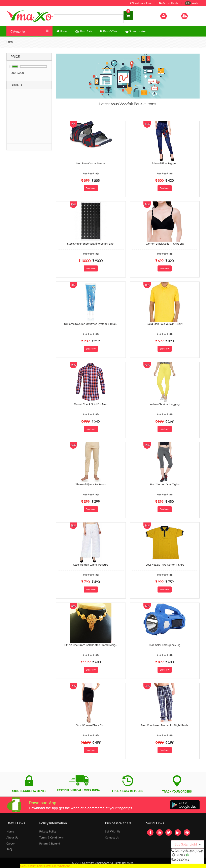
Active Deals (168, 3)
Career (11, 843)
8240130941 (180, 859)
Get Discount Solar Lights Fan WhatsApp (45, 866)
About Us (12, 837)
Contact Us (112, 837)
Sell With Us (113, 831)
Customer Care (141, 3)
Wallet (192, 3)
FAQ (9, 849)
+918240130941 (192, 851)
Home (10, 831)
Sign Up (190, 16)
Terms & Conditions (51, 837)
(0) (97, 173)
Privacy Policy (48, 831)
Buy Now (91, 188)
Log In (168, 16)
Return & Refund (50, 843)
